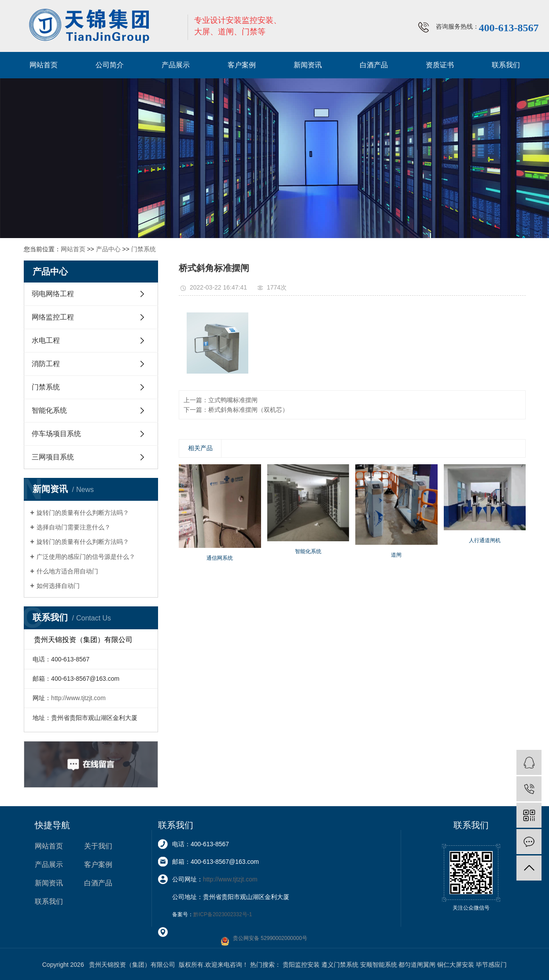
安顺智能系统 (379, 965)
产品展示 (176, 65)
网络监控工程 (53, 317)
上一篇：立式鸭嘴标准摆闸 (221, 400)
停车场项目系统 (56, 434)
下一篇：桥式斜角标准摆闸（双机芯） (236, 410)
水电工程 (46, 340)
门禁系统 (144, 249)
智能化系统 (49, 410)
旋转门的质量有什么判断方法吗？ (83, 513)
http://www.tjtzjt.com (78, 698)
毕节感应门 (491, 965)
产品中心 (108, 249)
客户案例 (242, 65)
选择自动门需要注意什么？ (74, 527)
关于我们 (98, 846)
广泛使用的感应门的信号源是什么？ (86, 557)
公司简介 (110, 65)
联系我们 (506, 65)
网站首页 (44, 65)
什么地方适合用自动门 (67, 571)
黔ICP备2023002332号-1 (223, 914)
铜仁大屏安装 (456, 965)
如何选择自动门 (58, 586)
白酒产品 (374, 65)
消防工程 (46, 364)
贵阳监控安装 (301, 965)
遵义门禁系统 (340, 965)
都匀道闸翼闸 (417, 965)
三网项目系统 (53, 457)
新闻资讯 (308, 65)
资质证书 (440, 65)
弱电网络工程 (53, 294)
